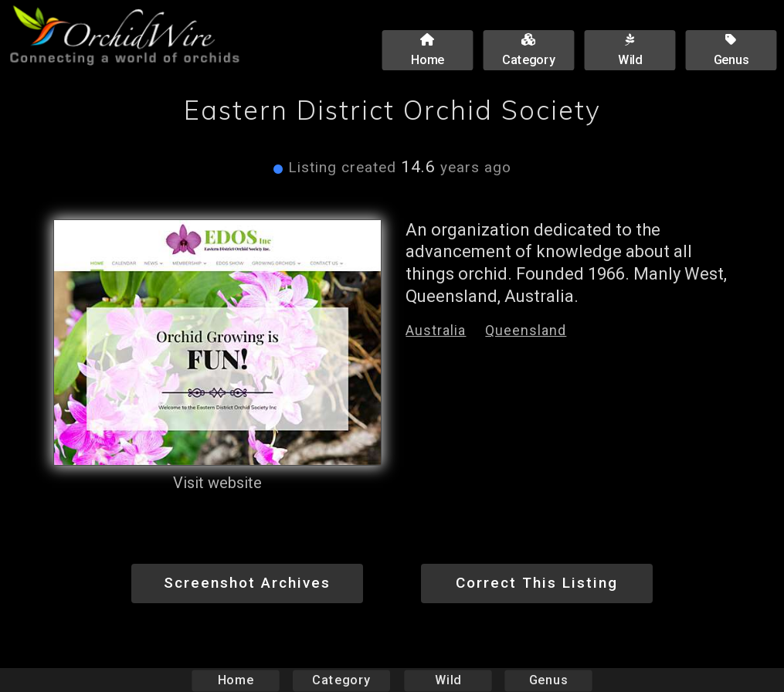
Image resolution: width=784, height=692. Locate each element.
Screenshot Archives (247, 583)
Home (235, 680)
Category (341, 680)
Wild (448, 680)
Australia (436, 330)
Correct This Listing (537, 583)
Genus (548, 680)
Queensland (526, 330)
